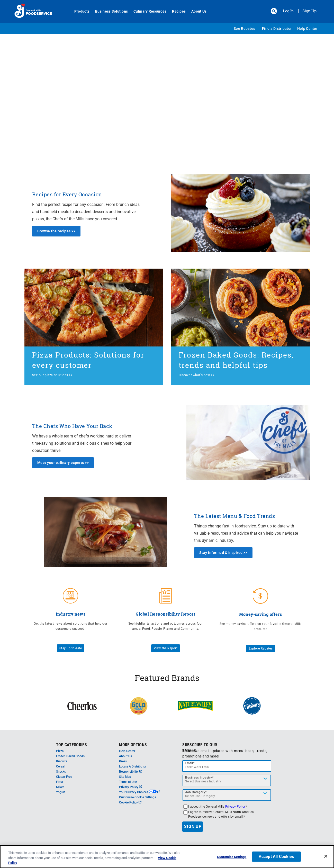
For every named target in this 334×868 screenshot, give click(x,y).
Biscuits (62, 761)
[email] (227, 766)
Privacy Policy (130, 787)
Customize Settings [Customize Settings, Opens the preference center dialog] (232, 858)
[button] (274, 11)
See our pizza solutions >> (52, 375)
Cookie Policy (130, 802)
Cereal (60, 766)
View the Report (166, 648)
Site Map (125, 777)
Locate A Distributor (133, 766)
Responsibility (131, 772)
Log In (288, 11)
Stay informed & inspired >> (223, 553)
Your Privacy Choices (139, 792)
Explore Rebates (261, 648)
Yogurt (61, 792)
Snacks (61, 772)
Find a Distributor (277, 29)
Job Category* (196, 792)
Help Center (307, 29)
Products (80, 11)
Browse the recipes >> (56, 231)
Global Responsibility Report (165, 614)
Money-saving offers (261, 614)
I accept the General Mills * (218, 807)
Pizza (60, 751)
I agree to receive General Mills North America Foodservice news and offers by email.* (221, 814)
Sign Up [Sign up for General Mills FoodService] (309, 11)
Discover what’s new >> (197, 375)
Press (123, 761)
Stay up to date (71, 648)
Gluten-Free (64, 777)
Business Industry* (199, 778)
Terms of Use (128, 782)
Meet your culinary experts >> (63, 463)
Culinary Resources (148, 11)
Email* (190, 763)
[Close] (326, 858)
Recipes (177, 11)
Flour (60, 782)
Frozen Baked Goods (70, 756)
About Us (197, 11)
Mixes (60, 787)
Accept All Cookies (276, 858)
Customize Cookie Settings (138, 797)
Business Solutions (109, 11)
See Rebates (244, 29)
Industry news (71, 614)
